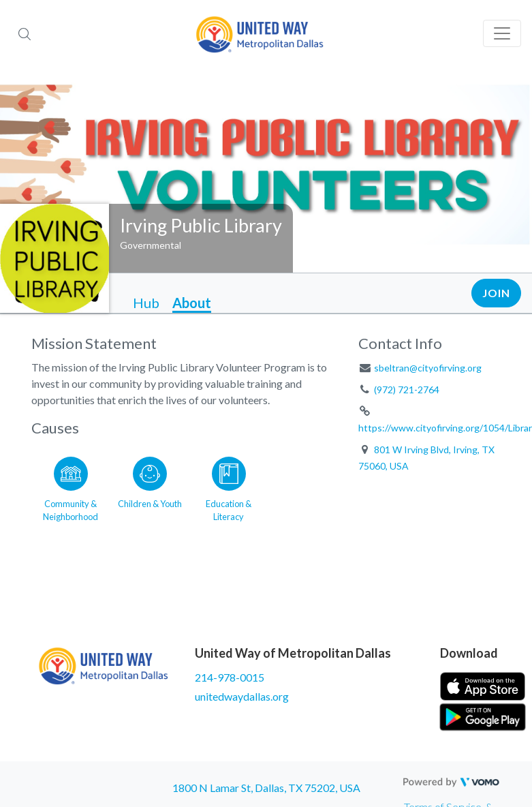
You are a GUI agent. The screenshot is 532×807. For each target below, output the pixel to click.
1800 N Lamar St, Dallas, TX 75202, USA (266, 788)
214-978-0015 (230, 677)
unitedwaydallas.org (242, 696)
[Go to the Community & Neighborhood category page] (71, 487)
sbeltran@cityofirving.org (428, 368)
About (192, 303)
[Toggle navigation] (502, 33)
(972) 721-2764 (407, 390)
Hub (146, 303)
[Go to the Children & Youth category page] (150, 487)
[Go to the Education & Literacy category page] (229, 487)
